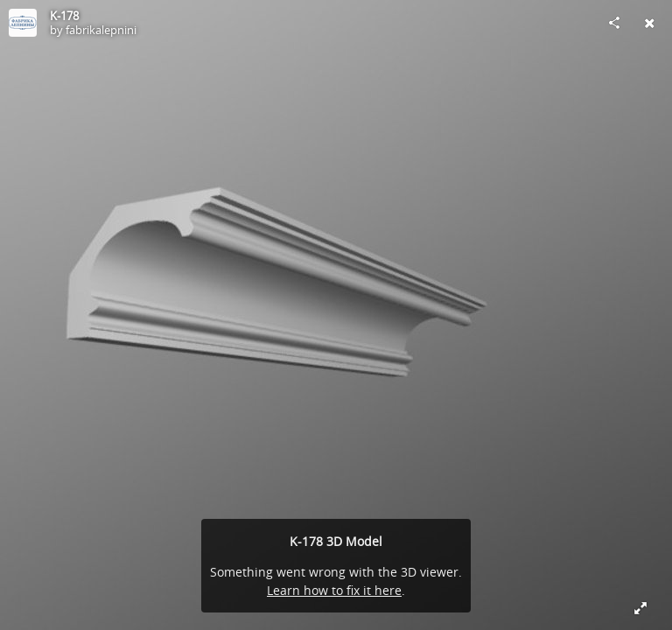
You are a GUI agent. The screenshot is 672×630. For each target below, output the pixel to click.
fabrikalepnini (101, 30)
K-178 (64, 16)
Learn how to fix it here (334, 590)
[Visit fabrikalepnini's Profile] (23, 23)
